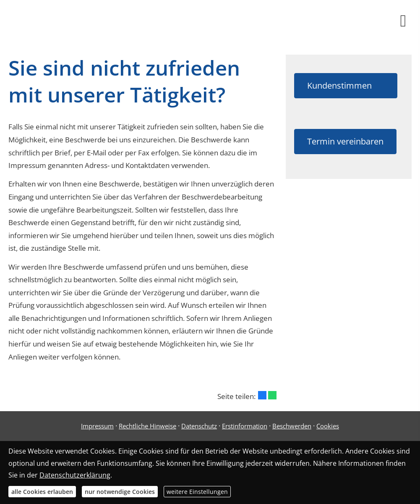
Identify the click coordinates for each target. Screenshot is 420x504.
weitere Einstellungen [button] (197, 492)
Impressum (97, 426)
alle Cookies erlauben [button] (42, 492)
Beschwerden (292, 426)
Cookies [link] (328, 426)
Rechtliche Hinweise (147, 426)
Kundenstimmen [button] (346, 85)
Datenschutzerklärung (75, 475)
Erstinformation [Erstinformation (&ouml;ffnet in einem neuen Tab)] (245, 426)
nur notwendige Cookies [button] (120, 492)
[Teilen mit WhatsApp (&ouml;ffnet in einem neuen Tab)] (272, 395)
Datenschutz (199, 426)
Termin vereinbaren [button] (345, 141)
